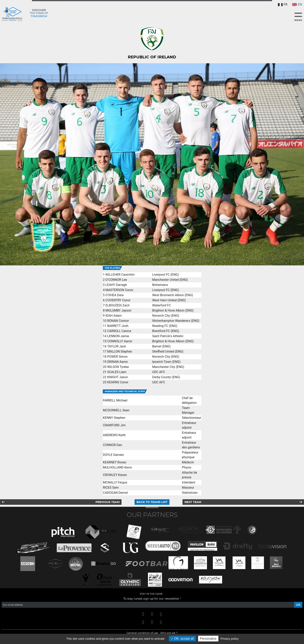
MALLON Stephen (120, 351)
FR (283, 4)
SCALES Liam (117, 372)
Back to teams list (152, 502)
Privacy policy (230, 639)
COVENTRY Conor (118, 300)
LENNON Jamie (118, 336)
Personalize (208, 639)
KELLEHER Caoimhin (120, 275)
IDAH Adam (114, 316)
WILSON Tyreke (118, 367)
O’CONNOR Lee (116, 280)
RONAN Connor (118, 321)
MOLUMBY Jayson (118, 310)
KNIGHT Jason (117, 377)
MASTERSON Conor (119, 290)
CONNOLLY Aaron (120, 341)
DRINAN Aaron (117, 362)
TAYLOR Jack (116, 346)
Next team (193, 502)
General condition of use (142, 633)
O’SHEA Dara (114, 295)
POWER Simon (117, 357)
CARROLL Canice (119, 331)
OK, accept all (182, 639)
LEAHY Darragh (116, 285)
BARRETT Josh (118, 326)
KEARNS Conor (118, 382)
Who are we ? (169, 633)
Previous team (108, 502)
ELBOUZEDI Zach (117, 305)
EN (297, 4)
